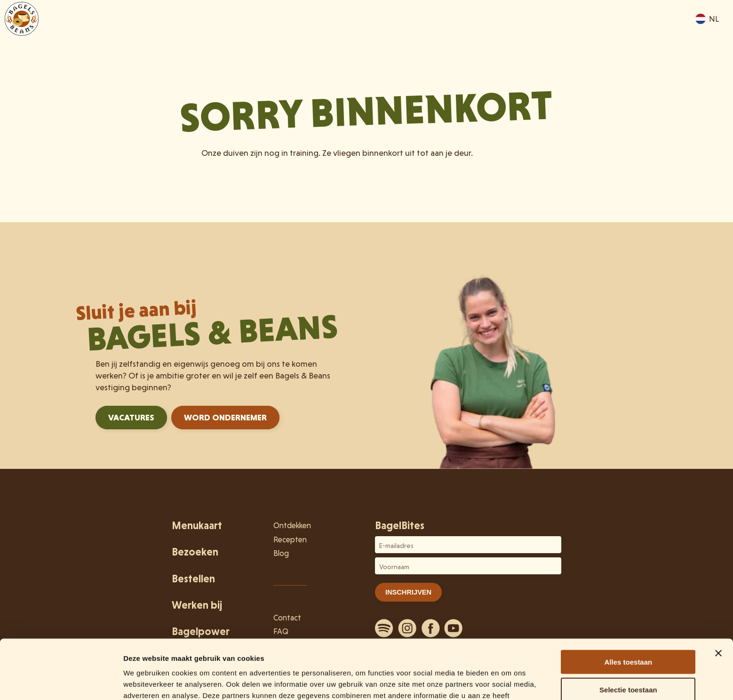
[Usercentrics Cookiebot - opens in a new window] (61, 682)
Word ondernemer (225, 417)
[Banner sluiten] (718, 597)
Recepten (290, 539)
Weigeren (628, 661)
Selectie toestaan (628, 634)
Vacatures (131, 417)
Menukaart (462, 34)
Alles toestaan (629, 606)
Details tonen (508, 681)
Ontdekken (581, 34)
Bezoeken (521, 34)
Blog (281, 553)
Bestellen (639, 34)
